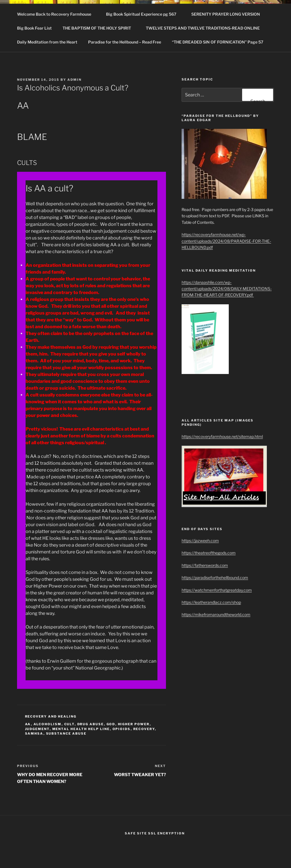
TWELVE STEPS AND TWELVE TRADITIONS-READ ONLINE (205, 28)
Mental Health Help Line (81, 729)
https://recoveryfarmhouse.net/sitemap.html (222, 436)
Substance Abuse (66, 733)
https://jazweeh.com (200, 541)
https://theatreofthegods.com (209, 553)
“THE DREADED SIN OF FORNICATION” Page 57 (218, 42)
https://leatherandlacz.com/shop (211, 602)
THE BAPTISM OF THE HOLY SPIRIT (99, 28)
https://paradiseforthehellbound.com (215, 577)
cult (69, 724)
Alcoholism (48, 724)
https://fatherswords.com (205, 565)
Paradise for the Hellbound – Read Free (125, 42)
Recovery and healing (51, 716)
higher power (134, 724)
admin (74, 80)
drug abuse (91, 724)
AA (28, 724)
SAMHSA (34, 733)
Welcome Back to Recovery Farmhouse (57, 14)
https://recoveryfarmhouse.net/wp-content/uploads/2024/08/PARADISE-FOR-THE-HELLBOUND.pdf (226, 241)
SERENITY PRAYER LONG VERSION (226, 14)
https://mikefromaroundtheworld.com (216, 614)
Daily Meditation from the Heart (47, 42)
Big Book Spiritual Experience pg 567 (144, 14)
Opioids (122, 729)
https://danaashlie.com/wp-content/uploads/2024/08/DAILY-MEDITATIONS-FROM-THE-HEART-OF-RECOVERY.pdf (227, 289)
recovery (144, 729)
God (111, 724)
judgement (37, 729)
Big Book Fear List (34, 28)
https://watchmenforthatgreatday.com (217, 590)
